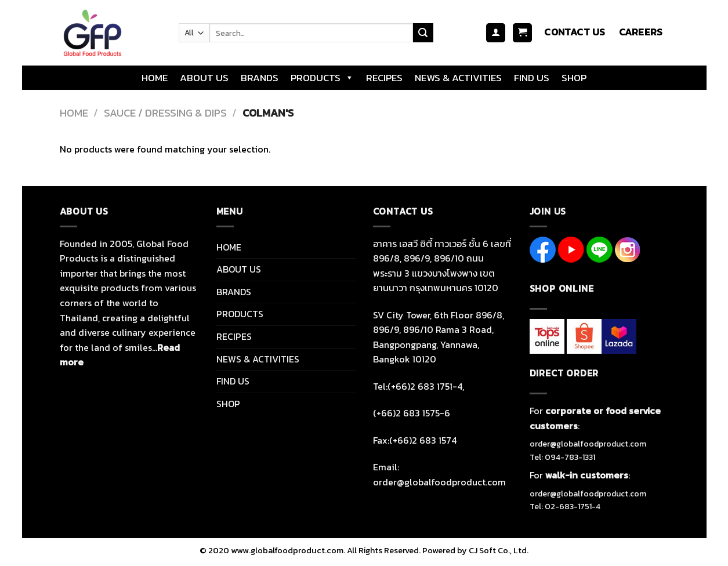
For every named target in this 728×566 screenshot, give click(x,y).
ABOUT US (204, 78)
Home (74, 113)
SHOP (574, 78)
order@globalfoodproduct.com (588, 444)
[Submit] (423, 33)
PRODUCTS (322, 78)
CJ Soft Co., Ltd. (499, 550)
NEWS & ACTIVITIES (458, 78)
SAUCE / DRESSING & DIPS (165, 113)
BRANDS (260, 78)
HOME (155, 78)
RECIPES (384, 78)
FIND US (532, 78)
